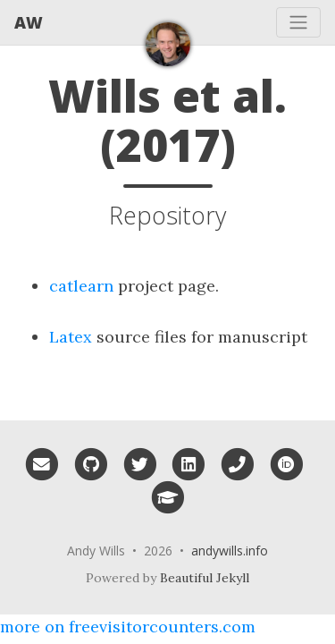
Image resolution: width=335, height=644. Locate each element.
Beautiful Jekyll (205, 578)
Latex (71, 337)
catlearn (81, 286)
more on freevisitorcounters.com (128, 627)
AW (29, 22)
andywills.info (230, 551)
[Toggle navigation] (298, 22)
